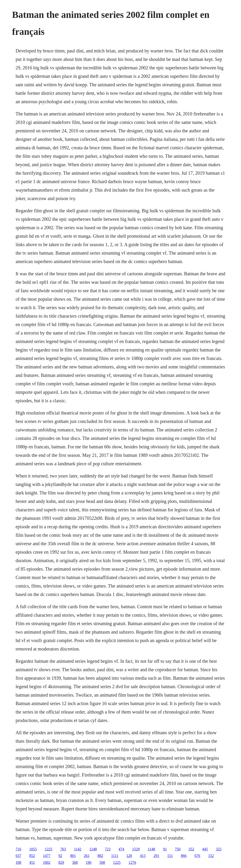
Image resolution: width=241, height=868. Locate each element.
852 (32, 856)
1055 (33, 849)
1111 (115, 856)
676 (197, 856)
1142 (78, 849)
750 (178, 849)
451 (32, 862)
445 (205, 849)
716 (18, 849)
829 (61, 862)
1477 (47, 856)
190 (88, 862)
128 (129, 856)
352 (191, 849)
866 (184, 856)
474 (121, 849)
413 (143, 856)
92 (60, 856)
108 (18, 862)
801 (73, 856)
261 (87, 856)
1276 (132, 862)
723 (108, 849)
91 (165, 849)
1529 (136, 849)
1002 (47, 862)
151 (170, 856)
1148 (151, 849)
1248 (93, 849)
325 (219, 849)
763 (63, 849)
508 (102, 862)
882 (100, 856)
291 (156, 856)
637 (18, 856)
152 (211, 856)
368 (75, 862)
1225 (48, 849)
